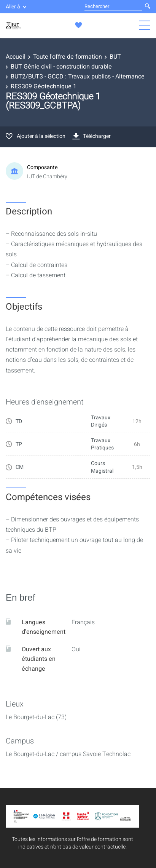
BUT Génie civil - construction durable (61, 67)
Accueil (16, 57)
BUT (115, 57)
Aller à (16, 7)
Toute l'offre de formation (68, 57)
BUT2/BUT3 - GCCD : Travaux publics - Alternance (78, 77)
